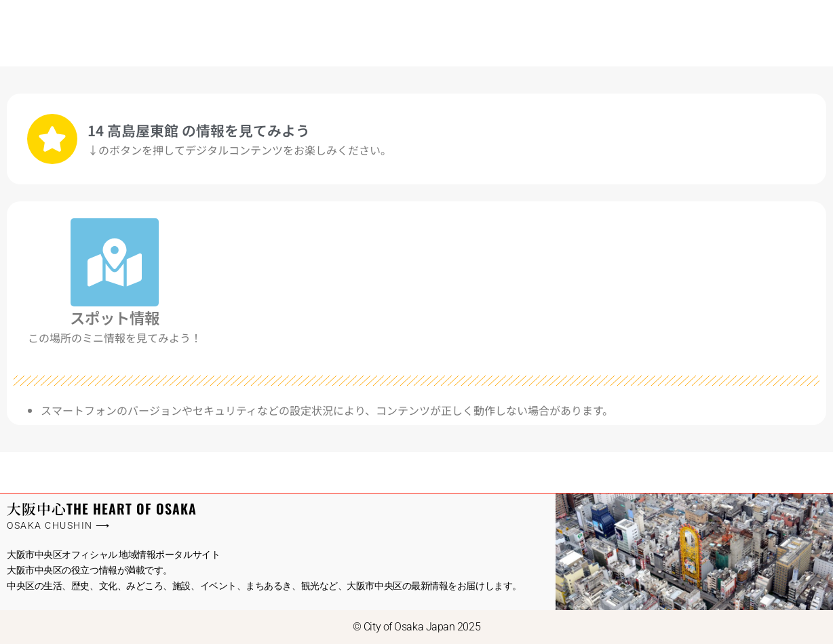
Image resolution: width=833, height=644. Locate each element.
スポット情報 (115, 317)
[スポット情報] (115, 262)
